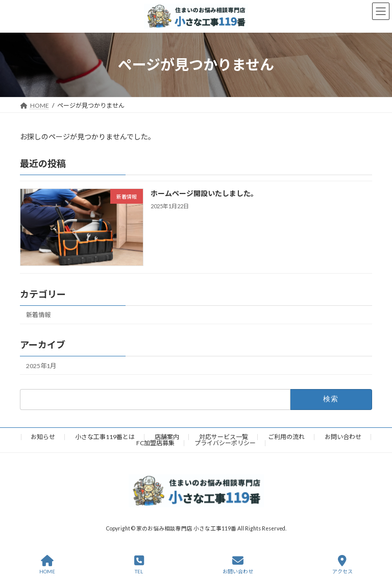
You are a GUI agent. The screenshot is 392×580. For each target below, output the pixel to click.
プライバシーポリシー (225, 443)
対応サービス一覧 (224, 437)
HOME (47, 565)
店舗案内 (167, 437)
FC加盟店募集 (155, 443)
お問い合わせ (343, 437)
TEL (139, 565)
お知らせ (43, 437)
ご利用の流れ (286, 437)
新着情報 (38, 315)
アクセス (342, 565)
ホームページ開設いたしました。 (204, 193)
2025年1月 (41, 365)
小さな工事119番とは (105, 437)
